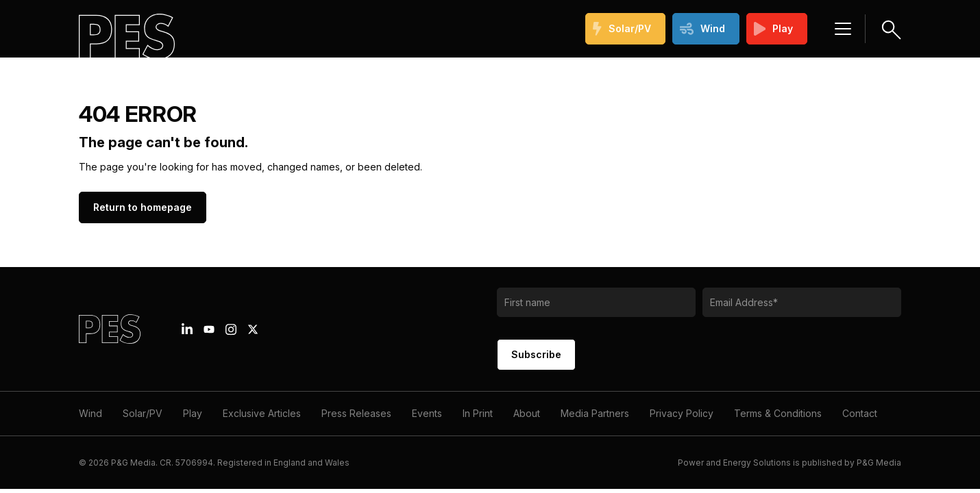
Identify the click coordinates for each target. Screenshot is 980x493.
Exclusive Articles (262, 413)
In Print (478, 413)
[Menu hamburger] (843, 29)
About (527, 413)
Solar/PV (622, 29)
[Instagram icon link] (231, 329)
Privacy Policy (682, 413)
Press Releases (356, 413)
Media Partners (595, 413)
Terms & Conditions (778, 413)
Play (774, 29)
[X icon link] (253, 329)
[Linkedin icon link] (187, 329)
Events (427, 413)
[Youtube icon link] (209, 329)
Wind (702, 29)
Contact (860, 413)
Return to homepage (143, 207)
